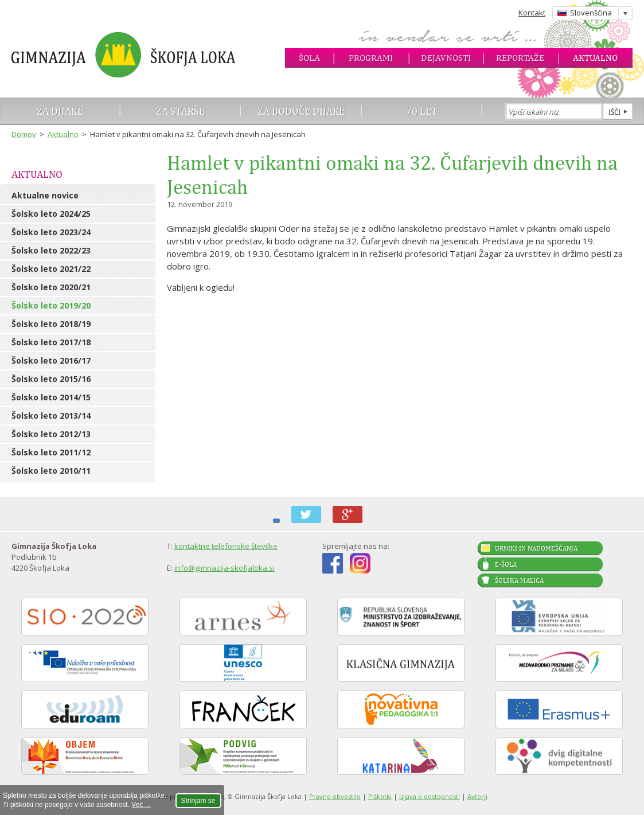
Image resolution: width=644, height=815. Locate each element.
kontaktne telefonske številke (226, 546)
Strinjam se (198, 801)
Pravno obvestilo (335, 796)
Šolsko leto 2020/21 (51, 287)
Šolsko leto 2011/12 (51, 452)
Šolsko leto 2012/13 (51, 434)
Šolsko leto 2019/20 (51, 305)
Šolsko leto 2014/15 (51, 397)
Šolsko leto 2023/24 (51, 232)
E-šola (506, 564)
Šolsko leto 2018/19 (51, 324)
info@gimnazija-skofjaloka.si (225, 568)
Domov (24, 134)
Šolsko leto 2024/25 (51, 214)
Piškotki (380, 796)
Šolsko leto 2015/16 (51, 379)
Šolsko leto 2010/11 (51, 471)
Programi (371, 58)
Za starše (180, 111)
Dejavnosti (446, 58)
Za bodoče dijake (301, 111)
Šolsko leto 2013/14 (51, 416)
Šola (309, 58)
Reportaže (520, 58)
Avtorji (477, 796)
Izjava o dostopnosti (430, 796)
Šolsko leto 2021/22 (51, 269)
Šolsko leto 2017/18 (51, 342)
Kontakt (532, 13)
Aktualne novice (45, 195)
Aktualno (595, 58)
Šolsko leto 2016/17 (51, 360)
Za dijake (60, 111)
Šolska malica (519, 580)
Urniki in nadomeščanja (536, 548)
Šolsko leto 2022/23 (51, 250)
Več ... (141, 805)
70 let (422, 111)
